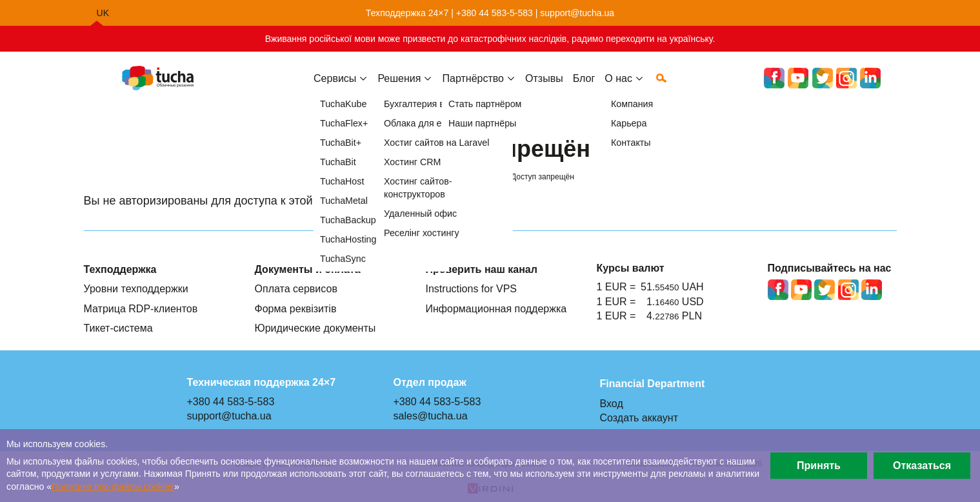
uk (103, 13)
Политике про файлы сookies (113, 487)
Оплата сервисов (296, 288)
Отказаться (922, 465)
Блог (584, 88)
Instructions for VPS (472, 288)
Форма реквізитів (296, 308)
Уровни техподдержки (136, 288)
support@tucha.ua (577, 13)
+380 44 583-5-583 (495, 13)
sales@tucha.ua (431, 416)
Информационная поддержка (496, 308)
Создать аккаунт (639, 417)
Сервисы (335, 88)
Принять (819, 465)
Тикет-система (118, 328)
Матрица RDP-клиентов (141, 308)
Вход (612, 403)
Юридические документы (315, 328)
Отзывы (544, 88)
